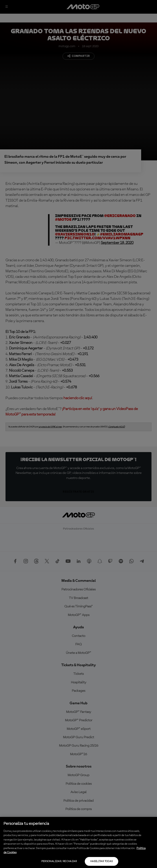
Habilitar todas (102, 861)
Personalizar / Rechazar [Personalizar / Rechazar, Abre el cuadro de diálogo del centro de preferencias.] (59, 861)
